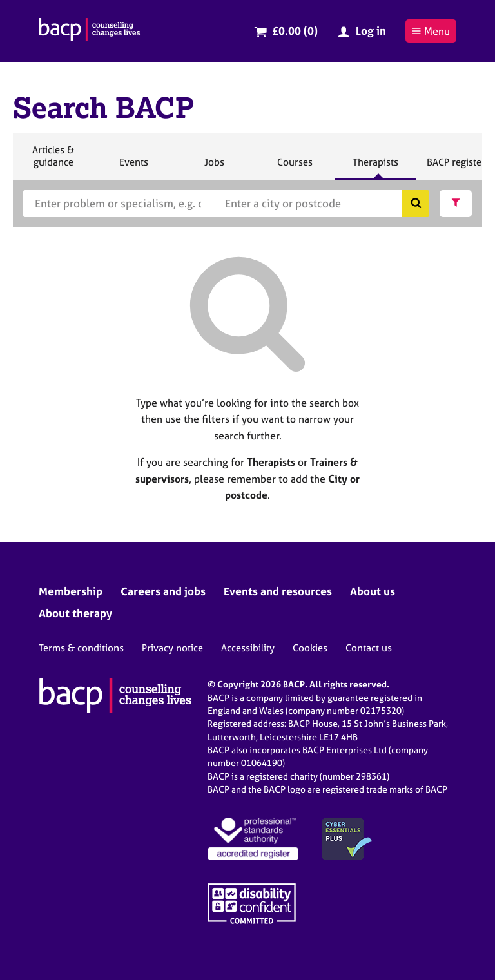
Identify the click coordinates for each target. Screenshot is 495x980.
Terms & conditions (81, 648)
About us (373, 591)
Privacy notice (172, 648)
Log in (371, 31)
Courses (295, 168)
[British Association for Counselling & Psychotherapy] (90, 31)
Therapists (375, 168)
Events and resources (278, 591)
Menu (431, 31)
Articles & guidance (53, 161)
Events (133, 168)
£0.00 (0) (295, 31)
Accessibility (248, 648)
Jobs (214, 168)
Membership (71, 591)
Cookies (310, 648)
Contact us (369, 648)
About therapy (75, 613)
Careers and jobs (163, 591)
